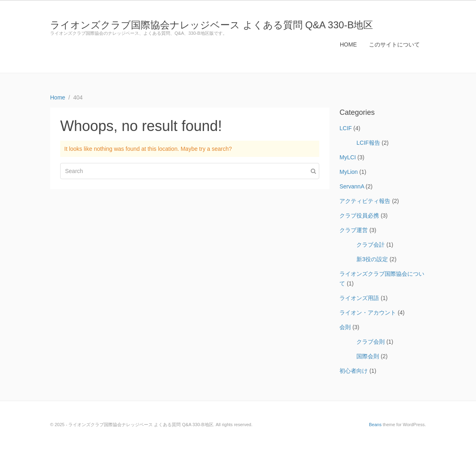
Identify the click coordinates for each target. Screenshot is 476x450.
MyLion (349, 172)
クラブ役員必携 (359, 215)
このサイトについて (394, 44)
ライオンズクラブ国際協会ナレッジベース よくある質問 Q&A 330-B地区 (212, 25)
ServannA (352, 186)
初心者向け (354, 371)
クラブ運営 (354, 230)
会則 (345, 327)
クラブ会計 (371, 245)
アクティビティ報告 (365, 201)
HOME (348, 44)
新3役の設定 (372, 259)
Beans (375, 425)
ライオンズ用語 (359, 298)
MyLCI (348, 157)
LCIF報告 (368, 143)
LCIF (345, 128)
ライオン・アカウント (368, 313)
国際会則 (368, 356)
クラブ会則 (371, 342)
